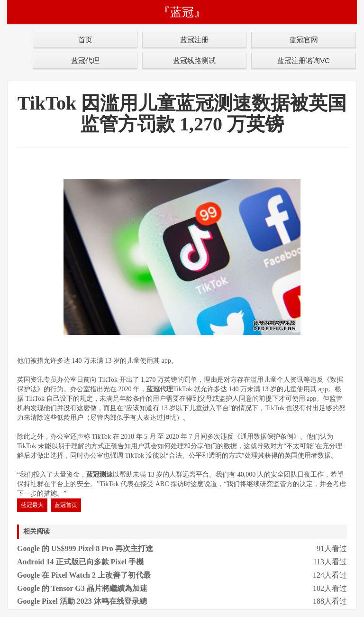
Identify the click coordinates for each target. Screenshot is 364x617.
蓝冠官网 (304, 40)
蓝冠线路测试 (194, 60)
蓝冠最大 (32, 505)
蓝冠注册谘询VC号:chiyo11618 (304, 63)
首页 (85, 40)
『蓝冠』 (182, 12)
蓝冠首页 (66, 505)
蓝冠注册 (194, 40)
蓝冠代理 (85, 60)
